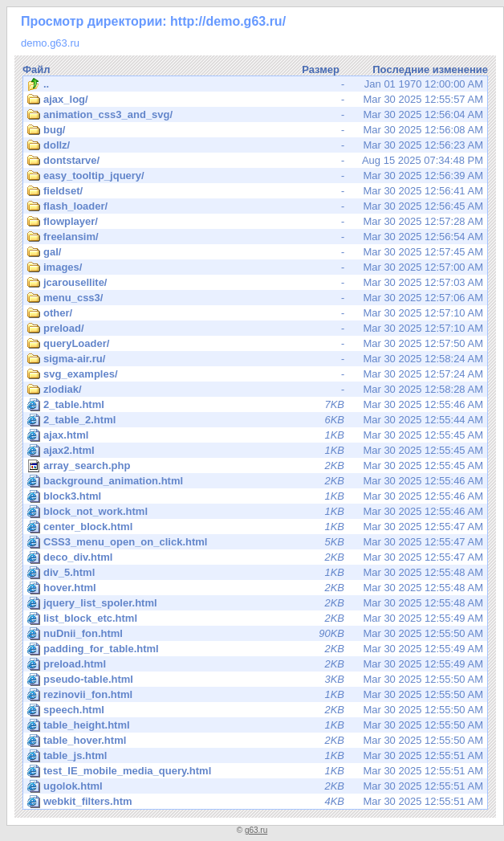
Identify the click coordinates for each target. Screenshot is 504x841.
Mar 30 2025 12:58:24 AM (255, 359)
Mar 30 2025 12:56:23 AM (255, 145)
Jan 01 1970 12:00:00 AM (255, 84)
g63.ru (256, 830)
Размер (321, 69)
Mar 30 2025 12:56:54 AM (255, 237)
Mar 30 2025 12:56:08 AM (255, 130)
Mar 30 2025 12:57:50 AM (255, 344)
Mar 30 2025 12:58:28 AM (255, 390)
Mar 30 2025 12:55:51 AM (255, 756)
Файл (37, 69)
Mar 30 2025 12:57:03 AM (255, 283)
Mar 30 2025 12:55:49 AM (255, 619)
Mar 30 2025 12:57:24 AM (255, 374)
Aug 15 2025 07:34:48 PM (255, 161)
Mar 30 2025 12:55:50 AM (255, 634)
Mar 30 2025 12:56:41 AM (255, 191)
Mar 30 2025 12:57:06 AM (255, 298)
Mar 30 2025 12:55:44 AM (255, 420)
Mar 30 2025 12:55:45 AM (255, 435)
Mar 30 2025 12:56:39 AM (255, 176)
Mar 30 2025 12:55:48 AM (255, 573)
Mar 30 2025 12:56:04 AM (255, 115)
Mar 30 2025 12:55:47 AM (255, 527)
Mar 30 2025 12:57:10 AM (255, 313)
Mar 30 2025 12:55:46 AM (255, 405)
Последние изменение (430, 69)
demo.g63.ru (50, 43)
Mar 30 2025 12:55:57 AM (255, 100)
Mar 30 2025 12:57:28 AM (255, 222)
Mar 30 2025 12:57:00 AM (255, 267)
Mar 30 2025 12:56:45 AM (255, 206)
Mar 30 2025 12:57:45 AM (255, 252)
